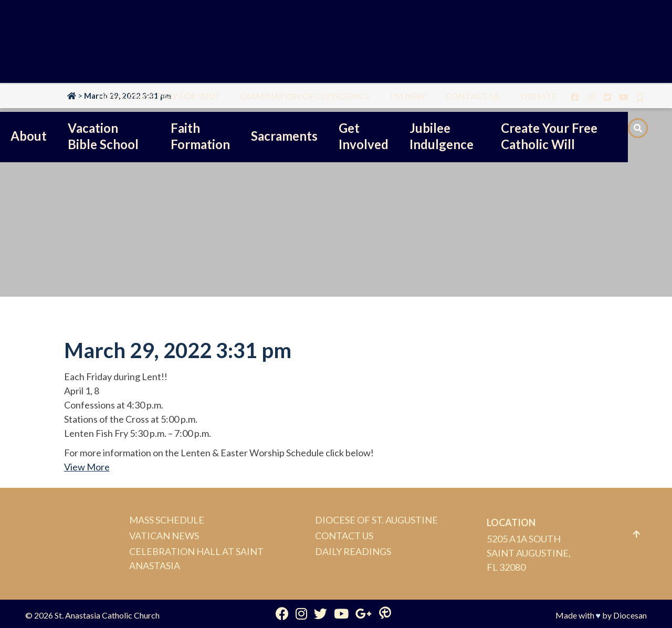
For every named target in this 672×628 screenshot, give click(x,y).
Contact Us (344, 536)
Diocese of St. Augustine (376, 520)
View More (87, 467)
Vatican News (164, 536)
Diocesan (630, 615)
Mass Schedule (167, 520)
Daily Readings (353, 551)
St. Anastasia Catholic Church (107, 615)
